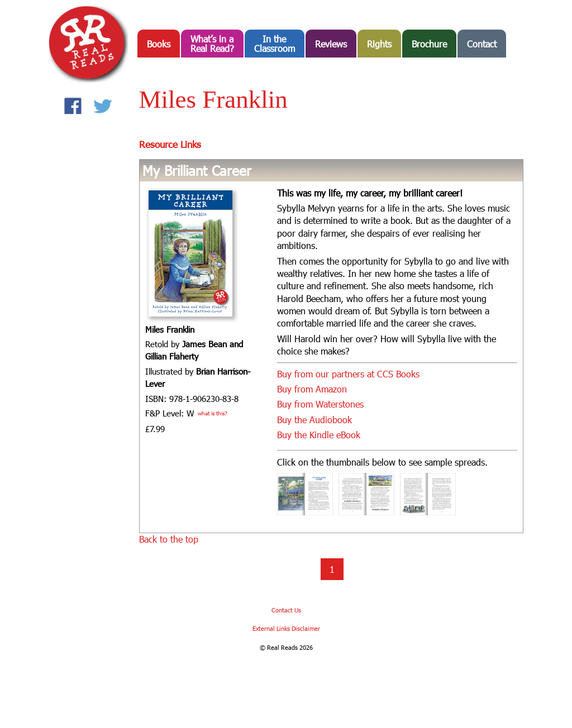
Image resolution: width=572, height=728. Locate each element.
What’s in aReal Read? (212, 44)
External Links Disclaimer (286, 628)
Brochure (429, 44)
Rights (379, 44)
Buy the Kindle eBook (319, 435)
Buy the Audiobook (314, 420)
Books (159, 44)
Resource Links (170, 144)
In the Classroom (275, 44)
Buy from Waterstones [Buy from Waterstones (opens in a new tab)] (320, 404)
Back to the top (169, 539)
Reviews (331, 44)
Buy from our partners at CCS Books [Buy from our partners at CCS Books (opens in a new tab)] (348, 374)
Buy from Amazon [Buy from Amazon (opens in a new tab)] (312, 389)
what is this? (213, 413)
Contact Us (286, 610)
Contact (482, 44)
